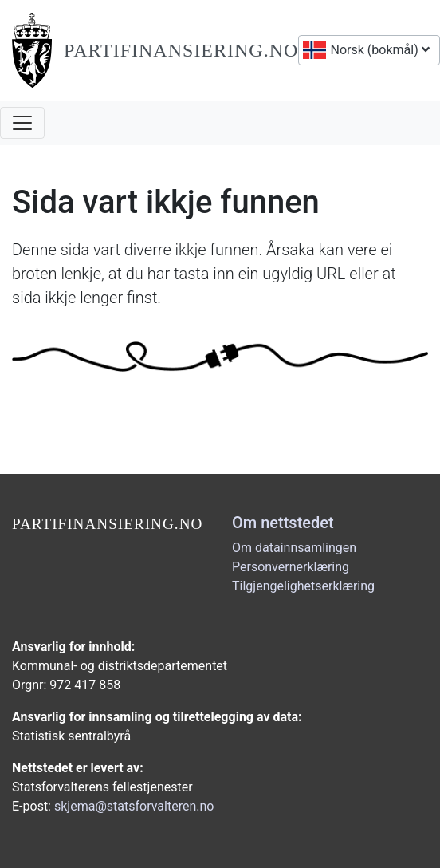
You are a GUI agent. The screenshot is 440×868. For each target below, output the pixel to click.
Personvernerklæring (291, 567)
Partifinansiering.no (181, 50)
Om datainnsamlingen (294, 548)
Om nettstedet (283, 523)
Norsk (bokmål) (379, 50)
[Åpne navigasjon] (22, 123)
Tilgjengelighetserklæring (303, 586)
